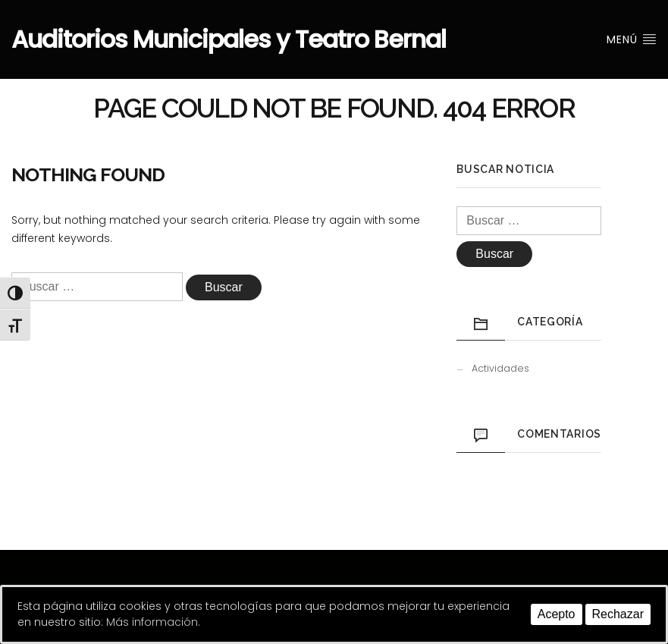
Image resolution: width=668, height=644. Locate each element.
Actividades (500, 368)
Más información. (153, 622)
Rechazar (618, 614)
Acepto (557, 614)
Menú (632, 39)
